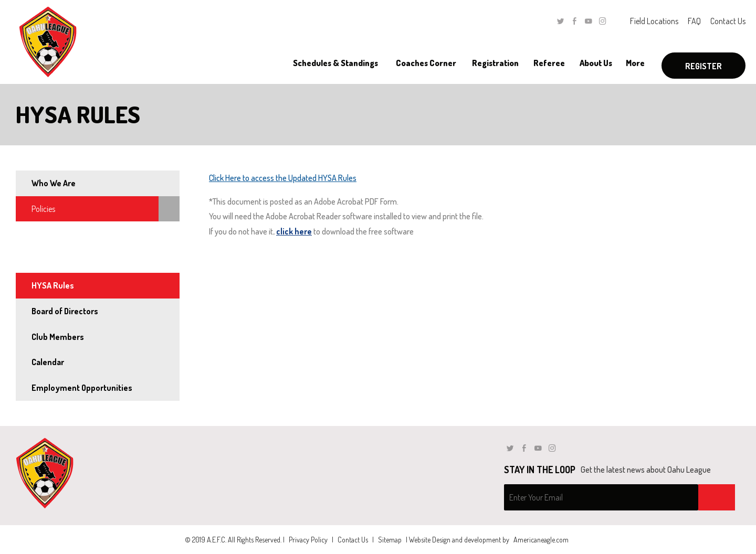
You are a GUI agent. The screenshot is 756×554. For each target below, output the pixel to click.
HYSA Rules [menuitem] (53, 285)
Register (703, 66)
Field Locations (654, 21)
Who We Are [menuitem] (54, 183)
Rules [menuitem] (40, 260)
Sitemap (390, 540)
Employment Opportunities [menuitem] (82, 388)
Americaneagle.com (541, 540)
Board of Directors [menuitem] (65, 311)
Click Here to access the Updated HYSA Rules (283, 178)
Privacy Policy (308, 540)
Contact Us (728, 21)
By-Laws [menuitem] (46, 234)
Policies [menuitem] (43, 209)
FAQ (694, 21)
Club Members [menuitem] (58, 337)
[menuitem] (335, 63)
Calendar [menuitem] (48, 362)
